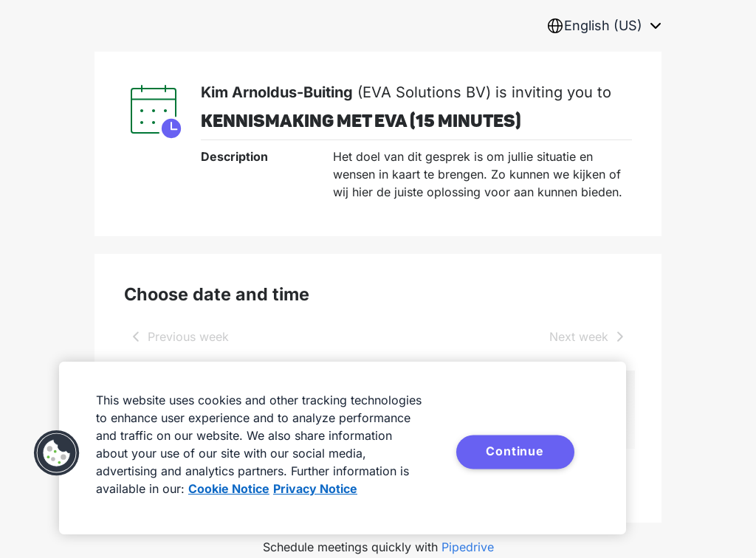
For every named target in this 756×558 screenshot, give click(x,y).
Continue (515, 451)
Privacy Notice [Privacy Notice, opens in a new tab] (315, 489)
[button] (57, 453)
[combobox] (604, 26)
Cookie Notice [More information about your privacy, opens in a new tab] (229, 489)
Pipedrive (468, 547)
